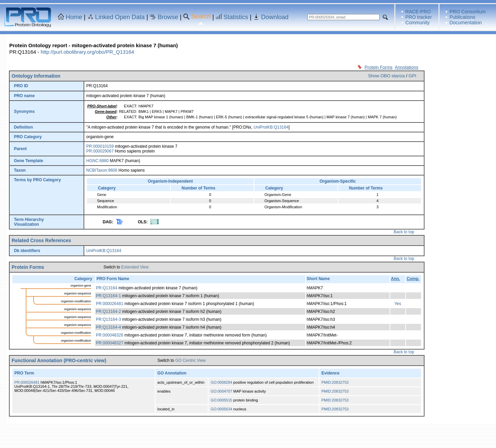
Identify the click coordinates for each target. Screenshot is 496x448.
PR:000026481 (110, 304)
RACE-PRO (418, 12)
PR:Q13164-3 (108, 319)
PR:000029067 (100, 151)
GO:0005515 (221, 400)
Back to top (404, 232)
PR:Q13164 (107, 288)
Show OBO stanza (386, 76)
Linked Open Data (120, 17)
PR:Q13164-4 (108, 327)
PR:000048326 (110, 335)
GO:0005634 (221, 409)
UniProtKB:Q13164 (271, 127)
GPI (412, 76)
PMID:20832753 (335, 382)
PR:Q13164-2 (108, 312)
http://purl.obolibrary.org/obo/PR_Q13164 (87, 52)
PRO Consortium (468, 12)
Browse (168, 17)
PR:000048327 (110, 343)
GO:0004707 (221, 391)
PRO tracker (418, 17)
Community (417, 23)
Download (275, 17)
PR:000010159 (100, 146)
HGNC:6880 (97, 161)
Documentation (466, 23)
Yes (398, 304)
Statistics (236, 17)
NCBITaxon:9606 (102, 170)
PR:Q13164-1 (108, 296)
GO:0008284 (221, 382)
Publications (462, 17)
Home (74, 17)
